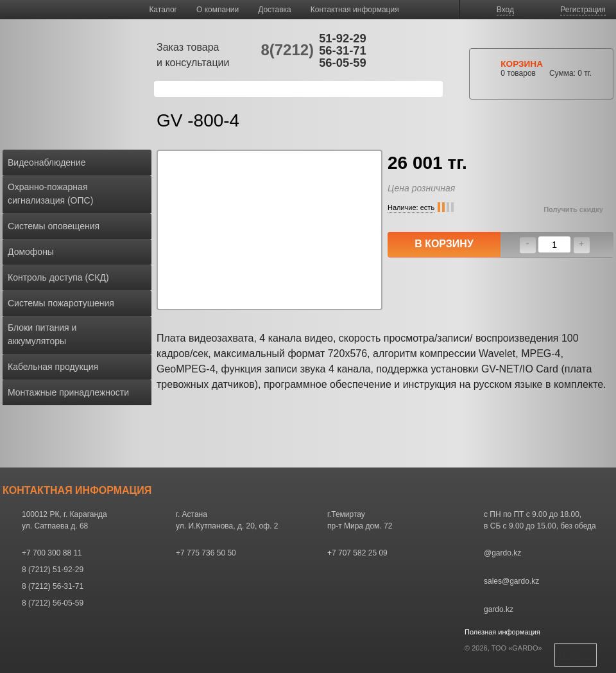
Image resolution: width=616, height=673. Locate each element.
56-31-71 (343, 50)
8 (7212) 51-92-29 (53, 570)
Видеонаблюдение (47, 162)
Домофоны (31, 252)
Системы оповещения (54, 226)
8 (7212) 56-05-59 (53, 603)
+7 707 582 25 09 (357, 553)
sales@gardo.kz (511, 581)
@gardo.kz (502, 553)
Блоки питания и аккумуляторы (42, 334)
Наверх (576, 655)
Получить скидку (573, 209)
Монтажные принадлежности (68, 392)
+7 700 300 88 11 (52, 553)
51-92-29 (343, 38)
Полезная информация (502, 632)
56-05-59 (343, 63)
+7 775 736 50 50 (206, 553)
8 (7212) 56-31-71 (53, 586)
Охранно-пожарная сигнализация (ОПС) (50, 194)
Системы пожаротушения (61, 303)
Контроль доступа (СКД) (58, 277)
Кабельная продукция (53, 367)
